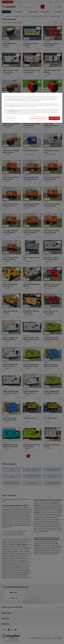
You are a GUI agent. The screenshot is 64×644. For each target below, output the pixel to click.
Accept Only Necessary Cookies (38, 118)
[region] (32, 108)
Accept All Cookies (54, 118)
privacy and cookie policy (15, 111)
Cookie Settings (10, 118)
